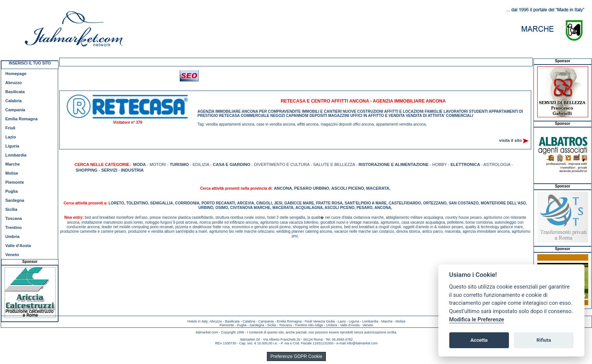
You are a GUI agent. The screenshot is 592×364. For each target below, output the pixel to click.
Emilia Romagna (22, 119)
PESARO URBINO (312, 188)
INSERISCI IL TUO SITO (30, 63)
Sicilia (11, 209)
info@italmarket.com (362, 343)
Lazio (11, 137)
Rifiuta (544, 340)
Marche (13, 164)
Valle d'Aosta (18, 246)
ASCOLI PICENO (348, 188)
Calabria (13, 101)
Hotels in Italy (197, 321)
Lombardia (16, 155)
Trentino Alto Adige (309, 325)
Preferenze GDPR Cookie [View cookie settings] (296, 356)
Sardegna (15, 200)
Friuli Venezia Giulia (320, 321)
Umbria (12, 237)
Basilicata (15, 92)
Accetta (479, 340)
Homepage (16, 74)
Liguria (12, 146)
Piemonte (15, 182)
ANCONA (283, 188)
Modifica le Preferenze (477, 320)
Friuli (10, 128)
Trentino (13, 227)
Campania (15, 110)
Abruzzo (13, 83)
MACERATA (378, 188)
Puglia (12, 191)
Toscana (14, 218)
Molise (12, 173)
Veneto (12, 255)
